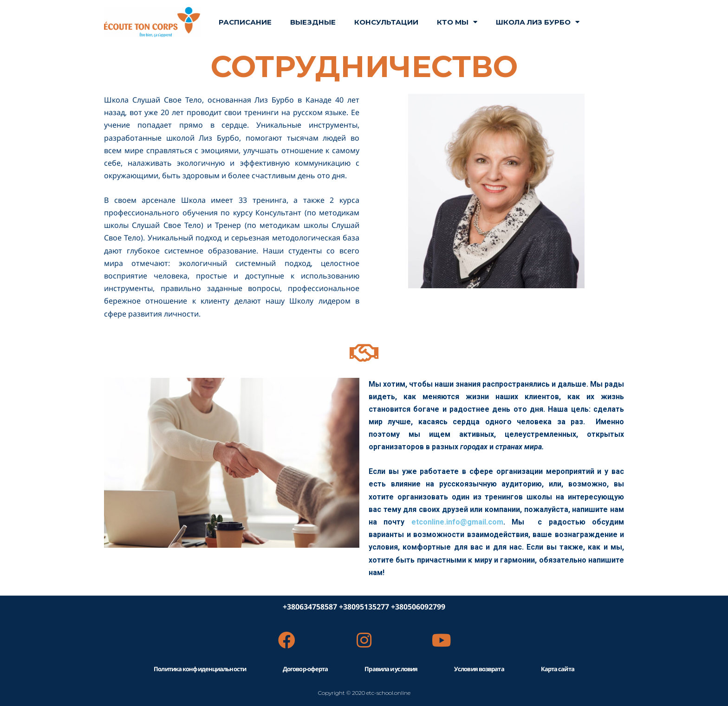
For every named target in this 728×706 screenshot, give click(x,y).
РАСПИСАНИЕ (245, 22)
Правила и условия (391, 669)
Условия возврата (479, 669)
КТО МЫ (457, 22)
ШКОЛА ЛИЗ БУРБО (538, 22)
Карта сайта (558, 669)
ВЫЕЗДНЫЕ (313, 22)
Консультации (386, 22)
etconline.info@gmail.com (457, 522)
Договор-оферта (305, 669)
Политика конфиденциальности (200, 669)
